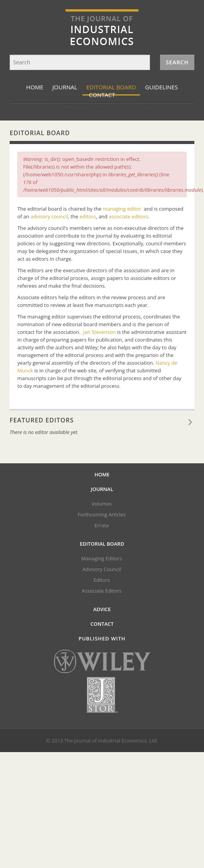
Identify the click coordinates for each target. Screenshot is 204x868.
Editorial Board (111, 87)
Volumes (101, 504)
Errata (102, 525)
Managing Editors (46, 107)
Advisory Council (95, 107)
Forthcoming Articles (102, 514)
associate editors (128, 216)
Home (35, 87)
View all (192, 423)
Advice (102, 609)
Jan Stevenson (99, 332)
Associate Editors (170, 107)
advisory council (49, 216)
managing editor (122, 209)
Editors (133, 107)
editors (88, 216)
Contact (102, 624)
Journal (65, 87)
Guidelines (161, 87)
